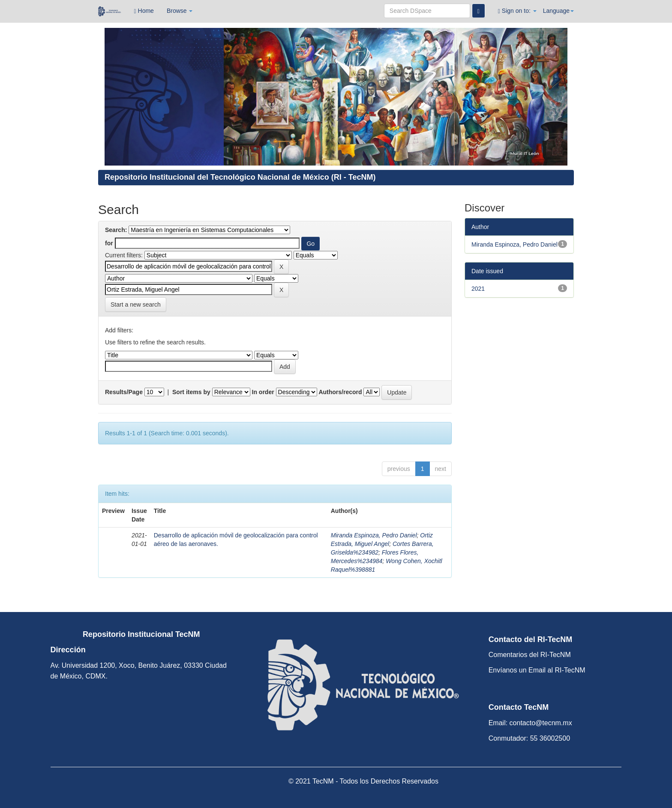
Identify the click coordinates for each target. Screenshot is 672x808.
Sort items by (191, 392)
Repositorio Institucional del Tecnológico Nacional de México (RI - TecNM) (240, 177)
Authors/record (340, 392)
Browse (180, 11)
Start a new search (136, 305)
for (109, 243)
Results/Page (124, 392)
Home (144, 11)
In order (263, 392)
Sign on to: (517, 11)
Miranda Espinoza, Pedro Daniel (374, 535)
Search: (116, 230)
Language (558, 11)
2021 (478, 289)
